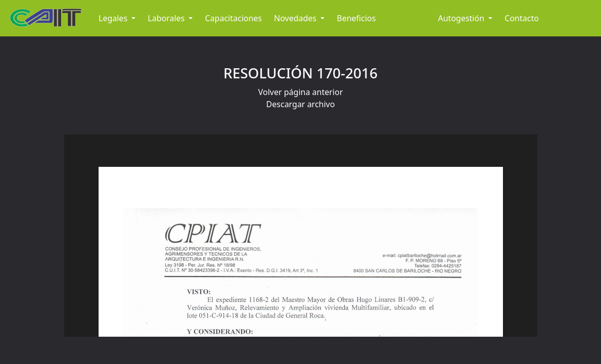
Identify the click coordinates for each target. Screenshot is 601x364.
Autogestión (463, 18)
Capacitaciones (233, 18)
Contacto (522, 18)
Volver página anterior (301, 92)
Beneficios (356, 18)
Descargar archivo (301, 104)
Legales (114, 18)
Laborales (167, 18)
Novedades (296, 18)
